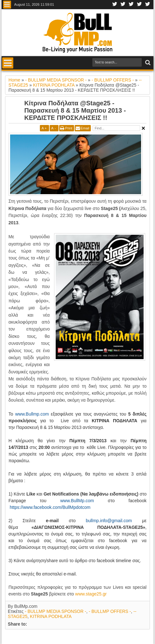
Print (69, 128)
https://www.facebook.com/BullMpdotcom (50, 507)
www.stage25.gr (91, 594)
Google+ (131, 5)
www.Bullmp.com (32, 414)
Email (85, 128)
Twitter (123, 5)
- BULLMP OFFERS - (110, 611)
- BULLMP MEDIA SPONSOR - (55, 611)
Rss (148, 5)
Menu (7, 5)
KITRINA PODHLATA (51, 616)
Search (147, 63)
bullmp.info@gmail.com (109, 521)
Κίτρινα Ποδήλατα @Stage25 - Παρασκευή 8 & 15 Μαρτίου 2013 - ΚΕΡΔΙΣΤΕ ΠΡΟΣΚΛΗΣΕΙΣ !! (75, 110)
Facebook (115, 5)
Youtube (139, 5)
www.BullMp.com (77, 501)
